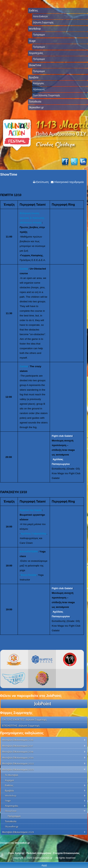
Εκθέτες (33, 10)
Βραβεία (34, 77)
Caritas (24, 269)
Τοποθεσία (35, 102)
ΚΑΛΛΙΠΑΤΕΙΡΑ (29, 552)
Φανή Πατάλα (28, 575)
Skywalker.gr (36, 107)
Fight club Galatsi (62, 436)
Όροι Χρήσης (16, 853)
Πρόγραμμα (39, 35)
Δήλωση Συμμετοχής (43, 22)
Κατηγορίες (39, 83)
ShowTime (35, 65)
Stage (32, 41)
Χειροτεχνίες (36, 53)
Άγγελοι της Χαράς (31, 510)
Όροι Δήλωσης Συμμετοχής (47, 95)
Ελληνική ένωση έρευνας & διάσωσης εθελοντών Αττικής (32, 218)
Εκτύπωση (42, 182)
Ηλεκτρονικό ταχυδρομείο (69, 182)
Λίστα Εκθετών (40, 16)
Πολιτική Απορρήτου (39, 853)
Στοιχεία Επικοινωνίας (66, 853)
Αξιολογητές (39, 89)
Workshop (35, 29)
